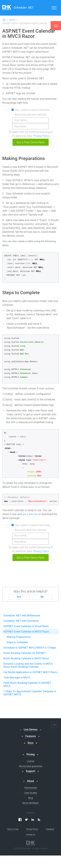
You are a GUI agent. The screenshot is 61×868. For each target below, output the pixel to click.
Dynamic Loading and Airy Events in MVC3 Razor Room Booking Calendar (28, 665)
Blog (31, 798)
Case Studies (31, 793)
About (30, 781)
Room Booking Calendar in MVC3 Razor (26, 658)
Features (31, 736)
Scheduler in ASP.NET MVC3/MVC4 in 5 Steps (30, 648)
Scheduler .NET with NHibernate (22, 616)
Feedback (50, 829)
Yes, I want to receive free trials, (33, 110)
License (31, 761)
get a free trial (30, 514)
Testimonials (31, 788)
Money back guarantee (31, 766)
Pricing (31, 754)
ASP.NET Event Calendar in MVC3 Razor (26, 632)
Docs (12, 20)
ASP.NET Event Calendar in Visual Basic (26, 626)
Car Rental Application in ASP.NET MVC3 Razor (30, 672)
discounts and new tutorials (30, 115)
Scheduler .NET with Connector (21, 621)
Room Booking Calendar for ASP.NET (25, 653)
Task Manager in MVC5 (17, 678)
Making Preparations (19, 637)
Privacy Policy (41, 136)
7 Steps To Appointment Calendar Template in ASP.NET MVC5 (30, 693)
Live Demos (31, 730)
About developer (30, 803)
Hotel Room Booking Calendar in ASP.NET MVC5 (27, 684)
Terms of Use (13, 829)
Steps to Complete (17, 642)
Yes (19, 597)
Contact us (31, 835)
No (42, 597)
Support (30, 771)
